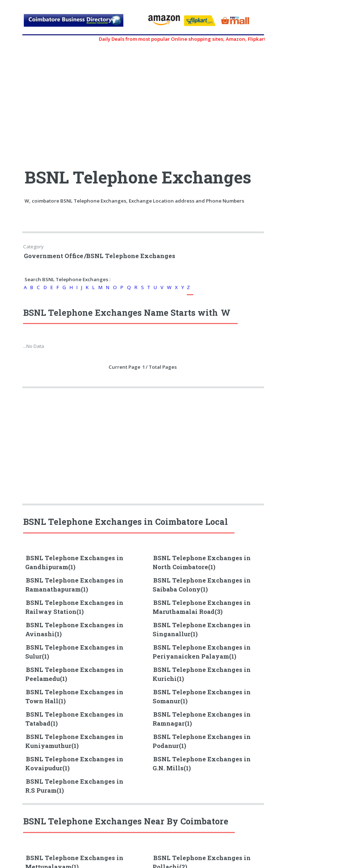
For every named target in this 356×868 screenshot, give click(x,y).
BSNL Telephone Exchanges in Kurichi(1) (202, 674)
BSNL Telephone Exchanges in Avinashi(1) (74, 630)
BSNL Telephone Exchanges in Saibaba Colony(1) (202, 585)
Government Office (54, 256)
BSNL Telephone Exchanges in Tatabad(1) (74, 719)
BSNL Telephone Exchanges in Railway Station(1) (74, 607)
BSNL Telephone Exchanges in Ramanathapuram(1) (74, 585)
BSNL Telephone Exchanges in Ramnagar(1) (202, 719)
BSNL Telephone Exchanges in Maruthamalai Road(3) (202, 607)
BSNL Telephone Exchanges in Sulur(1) (74, 652)
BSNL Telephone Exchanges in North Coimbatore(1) (202, 563)
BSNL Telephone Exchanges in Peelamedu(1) (74, 674)
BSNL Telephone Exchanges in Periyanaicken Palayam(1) (202, 652)
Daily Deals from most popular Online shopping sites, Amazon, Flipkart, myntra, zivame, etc (211, 39)
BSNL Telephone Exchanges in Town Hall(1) (74, 697)
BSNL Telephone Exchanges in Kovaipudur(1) (74, 764)
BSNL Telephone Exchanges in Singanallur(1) (202, 630)
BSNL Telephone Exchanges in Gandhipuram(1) (74, 563)
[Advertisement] (83, 102)
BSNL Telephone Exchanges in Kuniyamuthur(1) (74, 741)
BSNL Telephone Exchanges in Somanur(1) (202, 697)
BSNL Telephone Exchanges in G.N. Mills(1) (202, 764)
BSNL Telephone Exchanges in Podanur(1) (202, 741)
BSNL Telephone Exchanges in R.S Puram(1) (74, 786)
